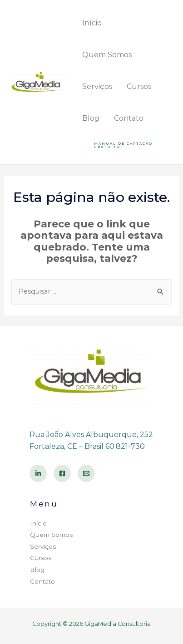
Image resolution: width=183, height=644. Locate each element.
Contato (129, 118)
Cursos (139, 86)
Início (92, 23)
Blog (91, 118)
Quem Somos (107, 55)
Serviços (97, 86)
